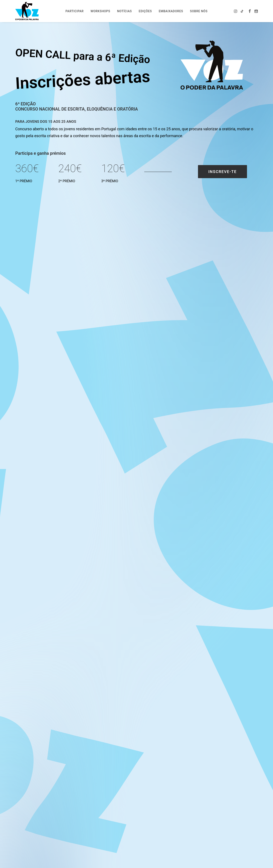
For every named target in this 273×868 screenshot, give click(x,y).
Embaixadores (171, 11)
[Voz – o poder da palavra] (27, 11)
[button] (236, 11)
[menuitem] (75, 11)
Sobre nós (199, 11)
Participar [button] (75, 11)
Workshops (100, 11)
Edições (145, 11)
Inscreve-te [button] (222, 172)
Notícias (125, 11)
